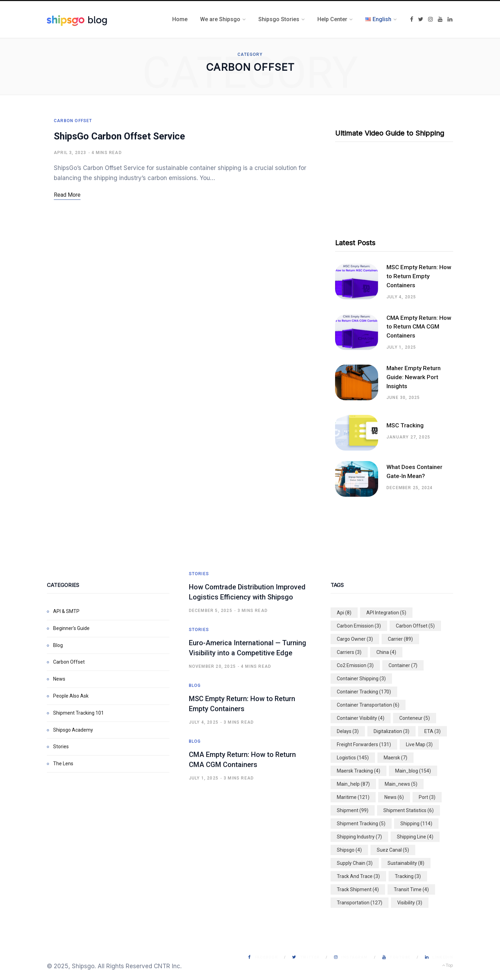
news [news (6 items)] (394, 797)
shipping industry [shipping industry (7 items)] (359, 837)
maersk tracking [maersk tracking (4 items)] (359, 771)
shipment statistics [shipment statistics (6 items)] (409, 810)
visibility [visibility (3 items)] (410, 903)
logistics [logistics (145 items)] (353, 758)
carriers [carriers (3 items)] (349, 652)
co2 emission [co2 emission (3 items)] (355, 665)
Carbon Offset (73, 121)
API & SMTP (66, 611)
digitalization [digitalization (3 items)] (391, 731)
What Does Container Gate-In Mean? (414, 471)
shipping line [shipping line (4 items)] (415, 837)
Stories (61, 747)
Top (448, 965)
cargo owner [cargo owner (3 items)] (355, 639)
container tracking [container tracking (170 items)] (364, 692)
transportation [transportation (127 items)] (360, 903)
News (59, 679)
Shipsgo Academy (73, 730)
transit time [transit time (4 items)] (411, 889)
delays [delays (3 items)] (348, 731)
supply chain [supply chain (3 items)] (355, 863)
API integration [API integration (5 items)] (386, 613)
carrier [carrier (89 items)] (400, 639)
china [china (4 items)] (386, 652)
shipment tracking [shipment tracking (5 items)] (361, 824)
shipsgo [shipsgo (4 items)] (349, 850)
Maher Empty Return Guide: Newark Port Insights (414, 377)
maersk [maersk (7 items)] (395, 758)
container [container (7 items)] (403, 665)
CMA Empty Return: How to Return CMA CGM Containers (419, 327)
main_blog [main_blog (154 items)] (413, 771)
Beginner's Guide (71, 628)
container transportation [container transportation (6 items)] (368, 705)
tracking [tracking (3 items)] (408, 876)
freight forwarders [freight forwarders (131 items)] (364, 744)
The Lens (63, 764)
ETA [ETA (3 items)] (432, 731)
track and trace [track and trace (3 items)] (358, 876)
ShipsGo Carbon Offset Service (119, 136)
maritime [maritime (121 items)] (353, 797)
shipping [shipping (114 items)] (416, 824)
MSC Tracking (405, 425)
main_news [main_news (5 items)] (401, 784)
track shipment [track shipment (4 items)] (358, 889)
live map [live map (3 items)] (419, 744)
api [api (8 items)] (344, 613)
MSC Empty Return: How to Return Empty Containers (419, 276)
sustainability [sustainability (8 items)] (406, 863)
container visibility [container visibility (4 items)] (361, 718)
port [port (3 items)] (427, 797)
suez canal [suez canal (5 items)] (393, 850)
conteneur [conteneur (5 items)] (415, 718)
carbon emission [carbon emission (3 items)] (359, 626)
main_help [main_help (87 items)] (353, 784)
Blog (58, 645)
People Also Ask (71, 696)
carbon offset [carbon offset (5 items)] (415, 626)
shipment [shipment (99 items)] (353, 810)
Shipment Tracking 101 (78, 713)
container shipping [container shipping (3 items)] (361, 679)
